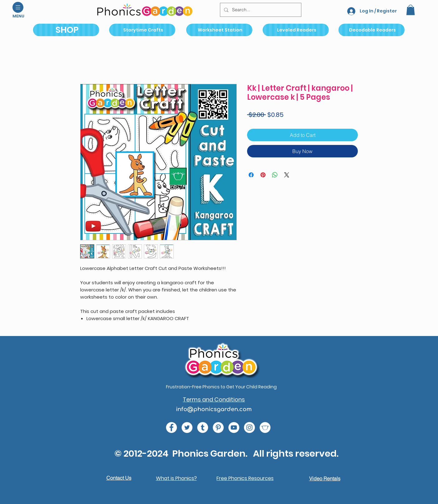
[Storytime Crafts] (142, 30)
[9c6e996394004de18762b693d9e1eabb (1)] (203, 427)
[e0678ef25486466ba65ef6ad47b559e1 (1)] (171, 427)
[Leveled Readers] (296, 30)
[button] (18, 7)
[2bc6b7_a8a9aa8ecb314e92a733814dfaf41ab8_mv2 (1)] (265, 427)
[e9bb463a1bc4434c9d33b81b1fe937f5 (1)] (234, 427)
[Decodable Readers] (372, 30)
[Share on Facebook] (251, 175)
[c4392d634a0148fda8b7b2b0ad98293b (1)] (187, 427)
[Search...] (260, 10)
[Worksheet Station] (219, 30)
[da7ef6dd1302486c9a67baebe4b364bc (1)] (249, 427)
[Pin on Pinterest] (263, 175)
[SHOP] (66, 30)
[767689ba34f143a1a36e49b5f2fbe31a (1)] (218, 427)
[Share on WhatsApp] (275, 175)
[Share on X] (287, 175)
